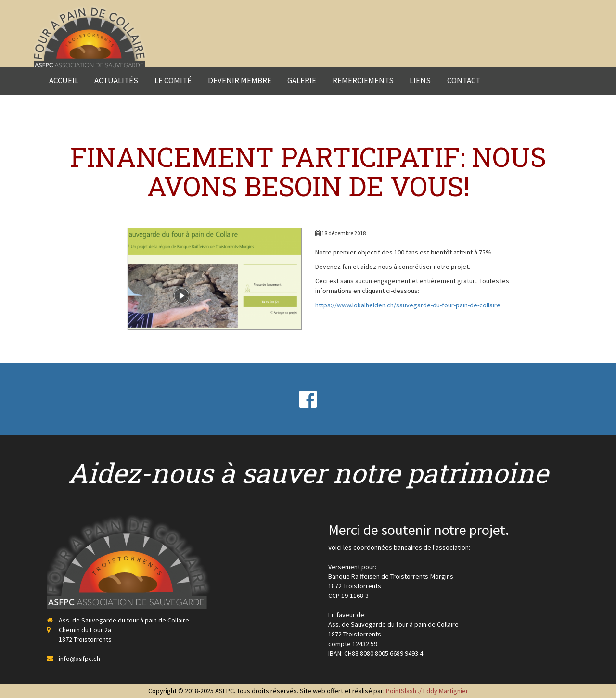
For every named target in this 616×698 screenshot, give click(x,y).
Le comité (173, 80)
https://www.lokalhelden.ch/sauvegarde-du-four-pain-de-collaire (408, 305)
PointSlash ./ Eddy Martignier (427, 691)
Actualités (116, 80)
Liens (420, 80)
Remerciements (363, 80)
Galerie (302, 80)
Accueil (64, 80)
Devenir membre (240, 80)
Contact (464, 80)
